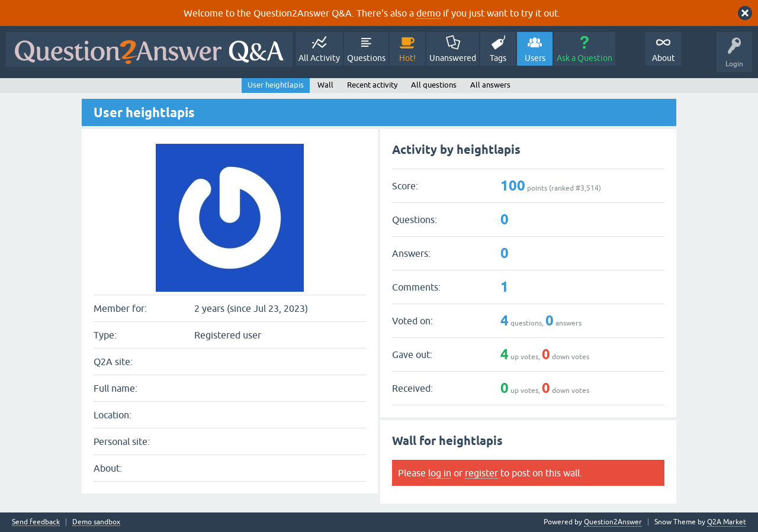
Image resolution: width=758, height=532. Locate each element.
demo (428, 13)
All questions (434, 85)
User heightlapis (276, 85)
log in (440, 473)
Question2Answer (613, 522)
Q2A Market (727, 522)
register (481, 473)
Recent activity (372, 85)
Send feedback (36, 522)
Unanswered (453, 58)
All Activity (319, 58)
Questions (366, 58)
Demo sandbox (96, 522)
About (664, 58)
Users (535, 58)
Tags (498, 58)
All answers (490, 85)
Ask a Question (584, 58)
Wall (325, 85)
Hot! (407, 58)
